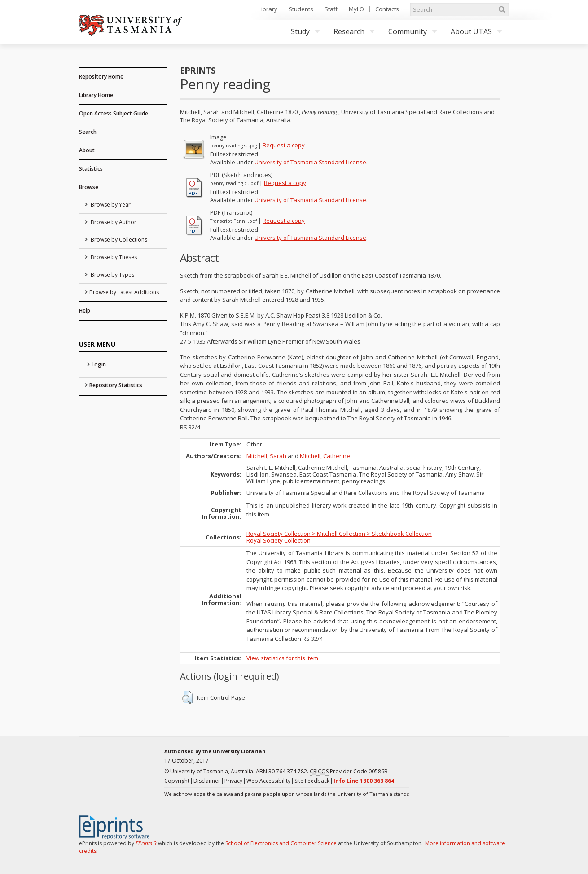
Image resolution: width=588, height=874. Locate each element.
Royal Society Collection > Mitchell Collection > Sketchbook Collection (339, 534)
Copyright (177, 781)
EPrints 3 (146, 843)
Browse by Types (112, 275)
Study (305, 31)
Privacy (233, 781)
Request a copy (284, 145)
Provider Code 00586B (349, 772)
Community (413, 31)
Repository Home (101, 77)
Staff (331, 9)
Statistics (91, 169)
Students (301, 9)
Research (354, 31)
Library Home (96, 95)
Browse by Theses (113, 257)
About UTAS (476, 31)
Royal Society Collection (279, 540)
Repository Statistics (116, 385)
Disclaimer (207, 781)
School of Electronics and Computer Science (281, 843)
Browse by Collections (118, 240)
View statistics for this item (282, 658)
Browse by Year (110, 205)
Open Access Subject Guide (114, 113)
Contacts (387, 9)
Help (85, 311)
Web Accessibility (268, 781)
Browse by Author (113, 222)
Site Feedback (312, 781)
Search (88, 132)
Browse (89, 187)
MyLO (356, 9)
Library (268, 9)
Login (99, 364)
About (87, 150)
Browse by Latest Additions (124, 292)
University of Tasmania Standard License (310, 162)
